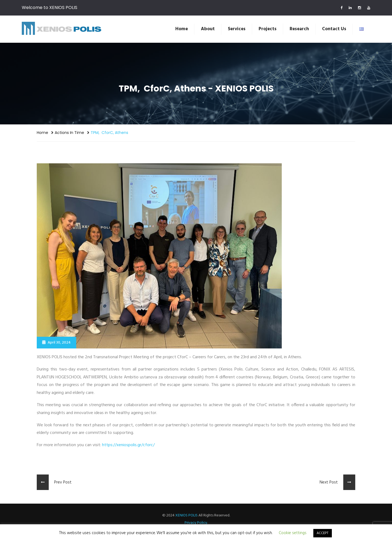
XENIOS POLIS (186, 515)
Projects (268, 29)
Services (237, 29)
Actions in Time (69, 133)
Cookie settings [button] (293, 533)
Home (182, 29)
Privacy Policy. (196, 523)
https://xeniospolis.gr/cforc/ (128, 445)
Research (299, 29)
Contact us (334, 29)
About (208, 29)
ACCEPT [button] (323, 533)
